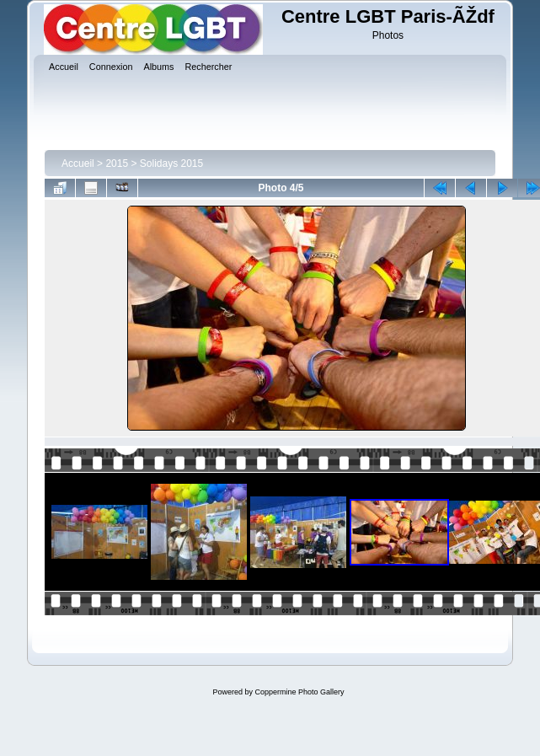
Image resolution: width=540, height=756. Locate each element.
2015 (117, 164)
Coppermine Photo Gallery (299, 692)
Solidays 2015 (171, 164)
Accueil (78, 164)
